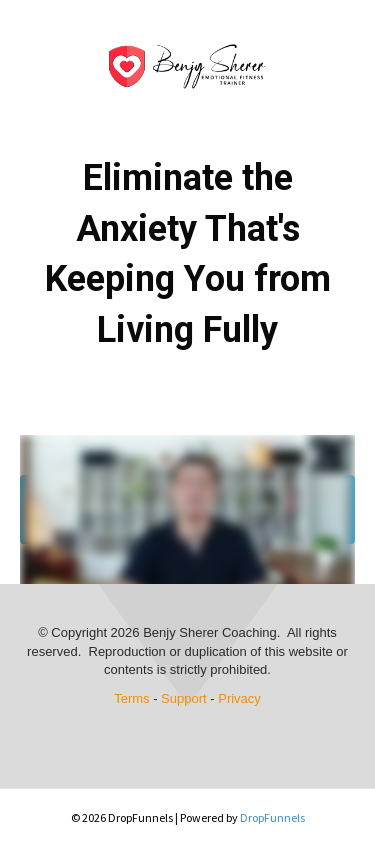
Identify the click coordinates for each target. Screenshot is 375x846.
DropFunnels (272, 817)
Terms (131, 698)
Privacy (239, 698)
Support (184, 698)
